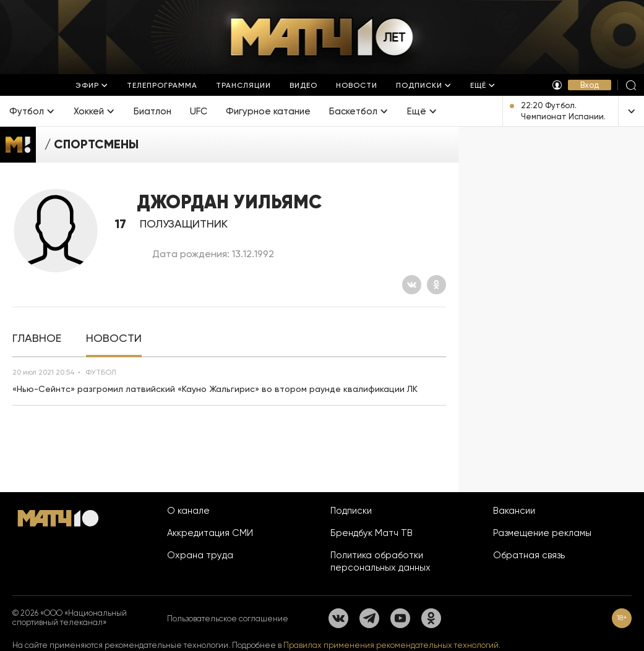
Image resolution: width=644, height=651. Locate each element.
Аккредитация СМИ (210, 533)
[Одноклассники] (436, 285)
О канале (188, 511)
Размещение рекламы (542, 533)
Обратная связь (529, 555)
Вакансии (514, 511)
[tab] (37, 338)
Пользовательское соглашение (228, 619)
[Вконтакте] (412, 285)
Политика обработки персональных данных (380, 561)
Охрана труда (200, 555)
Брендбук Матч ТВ (371, 533)
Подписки (351, 511)
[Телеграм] (369, 618)
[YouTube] (400, 618)
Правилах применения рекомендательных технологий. (392, 645)
